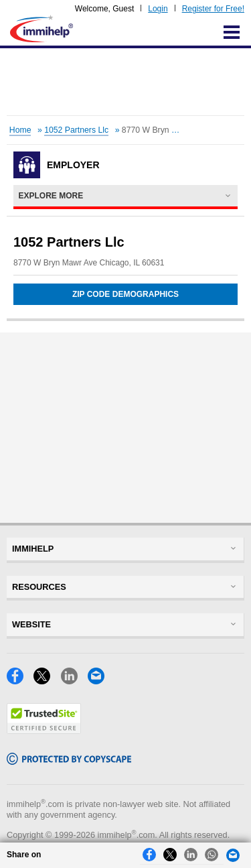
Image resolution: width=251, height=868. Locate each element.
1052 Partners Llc (76, 130)
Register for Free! (213, 9)
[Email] (100, 681)
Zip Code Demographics (125, 294)
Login (158, 9)
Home (20, 130)
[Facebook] (20, 681)
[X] (47, 681)
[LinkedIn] (74, 681)
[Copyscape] (69, 761)
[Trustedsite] (44, 730)
